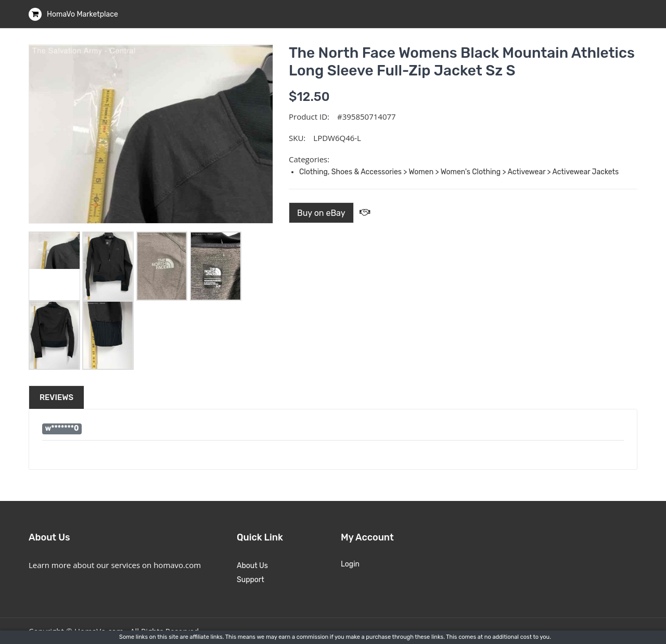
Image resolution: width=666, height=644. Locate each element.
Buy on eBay (321, 213)
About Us (252, 566)
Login (350, 564)
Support (251, 580)
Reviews (56, 397)
